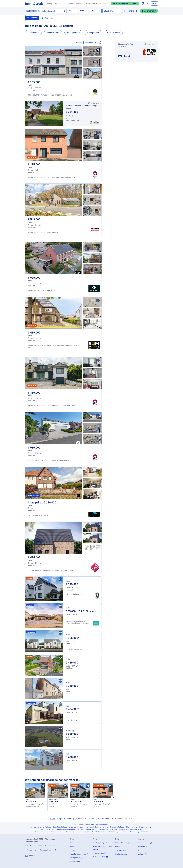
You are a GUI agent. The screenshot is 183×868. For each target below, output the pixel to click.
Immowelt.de (75, 861)
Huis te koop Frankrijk (64, 832)
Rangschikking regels (48, 850)
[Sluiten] (163, 19)
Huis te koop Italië (99, 832)
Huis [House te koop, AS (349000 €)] (68, 582)
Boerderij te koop (102, 827)
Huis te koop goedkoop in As (131, 829)
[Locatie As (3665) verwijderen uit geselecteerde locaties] (31, 11)
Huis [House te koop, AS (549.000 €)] (30, 223)
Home (53, 819)
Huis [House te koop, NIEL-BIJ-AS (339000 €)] (28, 800)
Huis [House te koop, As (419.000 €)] (30, 336)
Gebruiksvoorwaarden (33, 846)
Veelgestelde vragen (123, 843)
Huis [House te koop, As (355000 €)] (68, 636)
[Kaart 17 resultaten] (47, 19)
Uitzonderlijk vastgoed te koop (81, 827)
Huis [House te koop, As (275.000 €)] (30, 168)
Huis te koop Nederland (139, 832)
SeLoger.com (75, 858)
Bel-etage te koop (60, 827)
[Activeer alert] (149, 11)
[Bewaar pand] (98, 51)
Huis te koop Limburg (99, 824)
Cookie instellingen (52, 846)
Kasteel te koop (145, 827)
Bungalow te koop (117, 827)
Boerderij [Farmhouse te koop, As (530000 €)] (70, 732)
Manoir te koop (112, 829)
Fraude (118, 846)
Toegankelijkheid (122, 850)
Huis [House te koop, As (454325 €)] (68, 707)
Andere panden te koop (95, 829)
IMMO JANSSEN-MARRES (125, 46)
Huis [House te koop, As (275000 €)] (95, 800)
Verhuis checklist (99, 857)
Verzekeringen (98, 853)
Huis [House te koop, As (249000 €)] (68, 684)
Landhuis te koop (48, 829)
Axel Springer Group (78, 854)
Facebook (142, 846)
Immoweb (74, 843)
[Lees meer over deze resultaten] (100, 44)
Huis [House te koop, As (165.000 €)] (30, 86)
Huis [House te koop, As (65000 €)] (68, 609)
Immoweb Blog (144, 843)
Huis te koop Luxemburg (118, 832)
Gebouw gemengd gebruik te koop (70, 829)
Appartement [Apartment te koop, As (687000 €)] (53, 800)
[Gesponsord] (94, 104)
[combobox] (52, 11)
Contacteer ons (121, 854)
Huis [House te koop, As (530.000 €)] (30, 451)
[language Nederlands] (154, 3)
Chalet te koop (132, 827)
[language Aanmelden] (147, 4)
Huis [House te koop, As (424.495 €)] (30, 561)
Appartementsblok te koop (41, 827)
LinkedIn (141, 854)
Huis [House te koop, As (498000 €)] (68, 755)
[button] (49, 3)
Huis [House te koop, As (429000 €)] (68, 660)
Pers (72, 846)
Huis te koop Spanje (83, 832)
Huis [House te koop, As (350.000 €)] (30, 397)
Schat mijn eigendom (101, 843)
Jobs (72, 850)
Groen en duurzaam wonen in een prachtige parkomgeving (82, 106)
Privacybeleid (32, 850)
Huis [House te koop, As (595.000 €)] (30, 282)
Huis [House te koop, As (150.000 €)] (30, 506)
